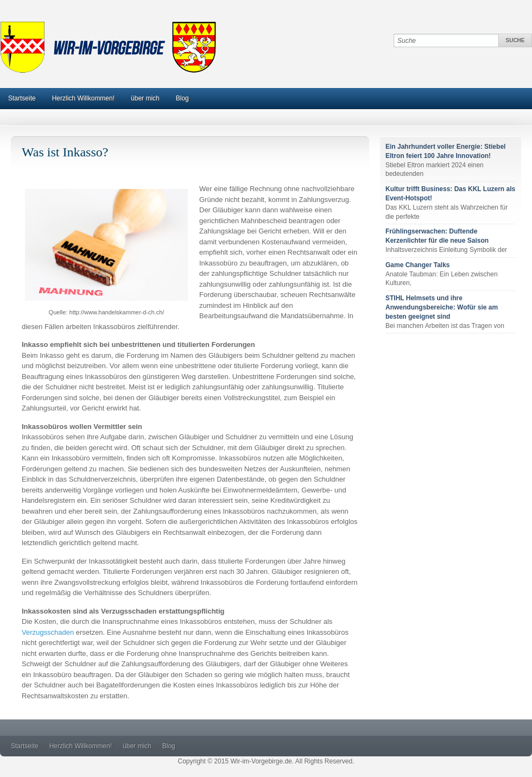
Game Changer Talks (418, 265)
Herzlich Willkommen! (83, 98)
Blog (182, 98)
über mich (145, 98)
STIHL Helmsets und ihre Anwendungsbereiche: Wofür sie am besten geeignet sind (442, 307)
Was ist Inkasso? (65, 152)
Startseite (22, 98)
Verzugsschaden (48, 632)
